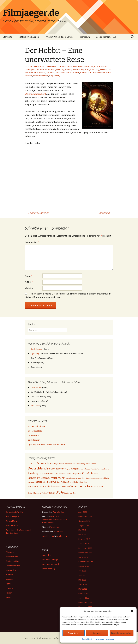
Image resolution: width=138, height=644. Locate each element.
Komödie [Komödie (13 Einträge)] (88, 473)
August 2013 (84, 526)
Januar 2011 (84, 598)
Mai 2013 (82, 530)
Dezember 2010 (85, 602)
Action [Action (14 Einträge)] (41, 463)
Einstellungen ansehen (122, 633)
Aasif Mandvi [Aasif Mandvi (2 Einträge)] (32, 464)
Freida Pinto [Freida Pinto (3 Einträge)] (43, 474)
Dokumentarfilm (13, 566)
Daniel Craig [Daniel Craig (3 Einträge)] (81, 464)
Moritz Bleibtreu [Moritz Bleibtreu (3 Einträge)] (98, 478)
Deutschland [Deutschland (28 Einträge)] (37, 468)
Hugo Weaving (93, 69)
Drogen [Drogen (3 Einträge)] (67, 469)
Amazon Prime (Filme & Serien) (60, 37)
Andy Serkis (67, 66)
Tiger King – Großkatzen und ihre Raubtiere (47, 444)
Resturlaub (58, 532)
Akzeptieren (73, 633)
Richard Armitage (41, 76)
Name (29, 276)
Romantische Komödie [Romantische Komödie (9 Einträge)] (40, 486)
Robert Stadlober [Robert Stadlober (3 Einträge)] (81, 482)
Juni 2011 (82, 575)
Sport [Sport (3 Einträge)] (101, 487)
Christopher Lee (32, 69)
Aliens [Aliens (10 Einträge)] (49, 463)
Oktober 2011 (84, 557)
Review (9, 593)
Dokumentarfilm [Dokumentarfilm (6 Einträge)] (56, 469)
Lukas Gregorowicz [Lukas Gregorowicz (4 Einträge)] (73, 478)
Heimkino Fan (48, 536)
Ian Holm (104, 69)
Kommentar (32, 242)
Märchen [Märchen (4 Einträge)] (31, 482)
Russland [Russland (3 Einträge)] (57, 487)
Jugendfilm (11, 570)
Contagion (106, 213)
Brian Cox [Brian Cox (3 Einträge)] (72, 464)
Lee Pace (50, 73)
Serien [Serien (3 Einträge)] (96, 487)
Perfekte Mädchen (37, 213)
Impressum (100, 639)
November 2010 (85, 607)
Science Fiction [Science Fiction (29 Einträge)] (82, 486)
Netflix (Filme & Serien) (29, 37)
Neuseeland (86, 73)
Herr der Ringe (79, 69)
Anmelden (47, 555)
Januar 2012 (84, 544)
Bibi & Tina (35, 406)
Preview (53, 66)
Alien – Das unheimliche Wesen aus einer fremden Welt (55, 520)
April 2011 (83, 584)
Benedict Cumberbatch (83, 66)
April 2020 (83, 512)
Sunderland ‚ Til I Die (37, 426)
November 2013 (85, 516)
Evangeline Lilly (58, 69)
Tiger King (35, 353)
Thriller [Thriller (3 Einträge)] (44, 493)
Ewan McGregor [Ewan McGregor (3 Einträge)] (84, 469)
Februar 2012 (84, 539)
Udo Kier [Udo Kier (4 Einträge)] (51, 493)
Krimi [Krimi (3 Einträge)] (96, 474)
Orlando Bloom (98, 73)
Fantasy (69, 69)
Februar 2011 (84, 593)
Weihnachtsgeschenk (36, 94)
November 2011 (85, 553)
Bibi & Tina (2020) (35, 431)
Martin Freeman (73, 73)
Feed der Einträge (50, 560)
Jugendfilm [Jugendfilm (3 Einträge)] (77, 474)
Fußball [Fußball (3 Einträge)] (51, 474)
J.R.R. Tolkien (39, 73)
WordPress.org (49, 569)
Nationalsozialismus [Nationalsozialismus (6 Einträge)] (46, 482)
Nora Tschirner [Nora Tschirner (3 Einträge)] (62, 482)
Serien (9, 597)
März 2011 (83, 589)
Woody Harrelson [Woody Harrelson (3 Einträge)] (70, 493)
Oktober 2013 (84, 521)
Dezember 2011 (85, 548)
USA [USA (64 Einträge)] (59, 492)
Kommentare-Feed (50, 564)
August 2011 (84, 566)
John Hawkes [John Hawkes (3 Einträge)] (60, 474)
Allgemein (10, 552)
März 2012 (83, 535)
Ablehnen (97, 633)
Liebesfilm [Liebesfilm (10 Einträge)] (34, 478)
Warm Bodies (58, 512)
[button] (132, 611)
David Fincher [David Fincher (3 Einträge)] (91, 464)
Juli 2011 (82, 571)
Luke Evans (60, 73)
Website (29, 288)
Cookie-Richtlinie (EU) (106, 37)
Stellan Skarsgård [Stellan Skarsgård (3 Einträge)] (34, 493)
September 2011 (86, 562)
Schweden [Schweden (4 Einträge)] (65, 487)
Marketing (10, 579)
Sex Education (37, 349)
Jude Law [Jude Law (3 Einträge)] (69, 474)
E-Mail (29, 282)
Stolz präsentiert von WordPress (52, 638)
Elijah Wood (45, 69)
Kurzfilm (9, 575)
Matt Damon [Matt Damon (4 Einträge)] (87, 478)
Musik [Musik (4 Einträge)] (107, 478)
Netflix (9, 584)
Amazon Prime (12, 557)
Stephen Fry (55, 76)
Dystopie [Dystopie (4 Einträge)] (74, 469)
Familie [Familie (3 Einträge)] (94, 469)
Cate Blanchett (101, 66)
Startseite (8, 37)
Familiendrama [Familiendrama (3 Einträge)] (103, 469)
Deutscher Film (12, 561)
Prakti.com (55, 527)
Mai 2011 (82, 580)
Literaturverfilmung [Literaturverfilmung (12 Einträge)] (53, 478)
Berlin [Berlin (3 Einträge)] (66, 464)
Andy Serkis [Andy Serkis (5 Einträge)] (58, 464)
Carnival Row (36, 388)
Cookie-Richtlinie (88, 639)
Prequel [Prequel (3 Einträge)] (71, 482)
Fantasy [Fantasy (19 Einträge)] (33, 473)
